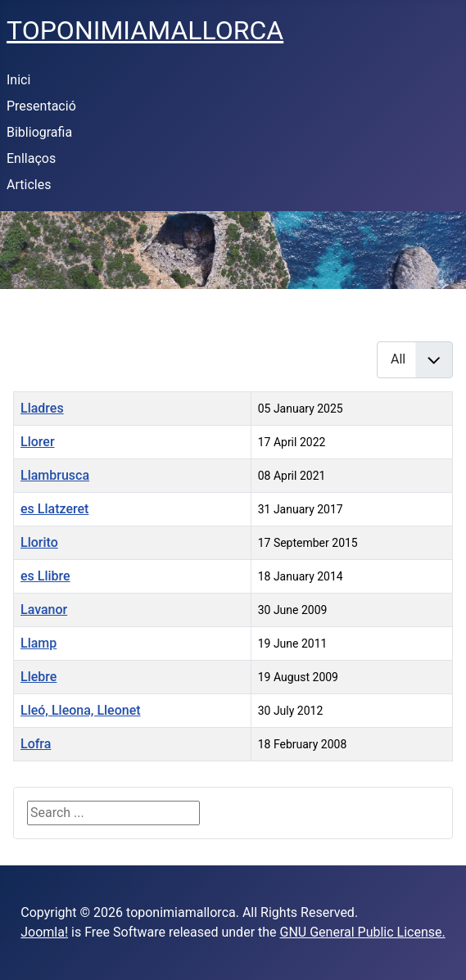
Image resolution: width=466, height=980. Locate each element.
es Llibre (45, 576)
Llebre (38, 677)
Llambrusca (55, 475)
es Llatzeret (54, 509)
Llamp (38, 643)
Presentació (41, 106)
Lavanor (44, 610)
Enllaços (31, 158)
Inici (18, 80)
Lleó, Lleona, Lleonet (81, 710)
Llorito (39, 542)
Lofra (36, 744)
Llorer (38, 442)
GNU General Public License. (363, 932)
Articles (29, 185)
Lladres (42, 408)
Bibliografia (39, 132)
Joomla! (44, 932)
